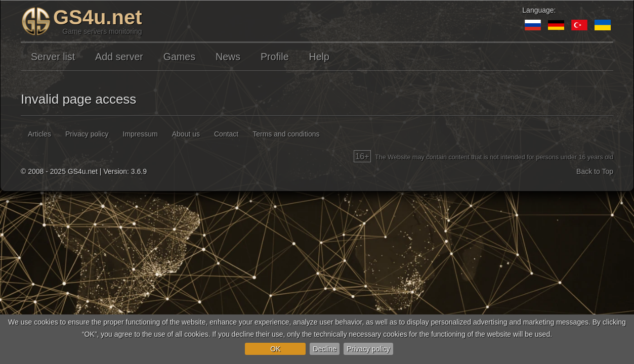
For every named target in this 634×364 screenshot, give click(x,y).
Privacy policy (368, 349)
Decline (325, 349)
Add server (119, 57)
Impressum (140, 134)
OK (275, 349)
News (228, 57)
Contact (226, 134)
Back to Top (595, 171)
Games (179, 57)
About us (186, 134)
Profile (275, 57)
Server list (53, 57)
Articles (39, 134)
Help (319, 57)
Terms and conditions (286, 134)
